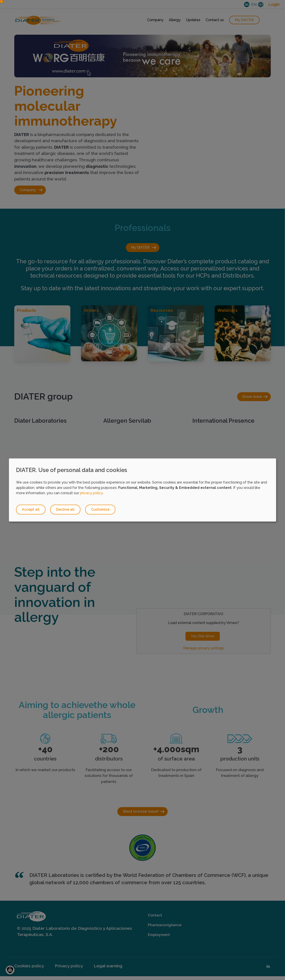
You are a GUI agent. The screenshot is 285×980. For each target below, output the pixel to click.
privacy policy (91, 493)
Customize (101, 510)
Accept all (31, 510)
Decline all (66, 510)
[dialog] (142, 490)
